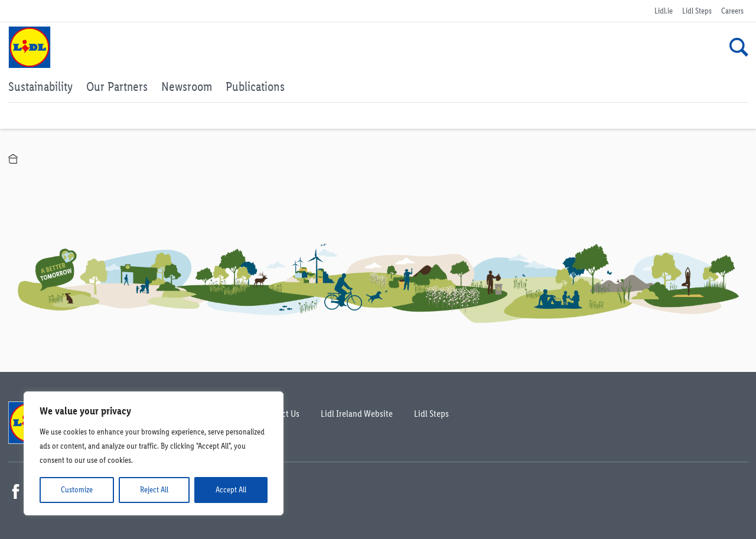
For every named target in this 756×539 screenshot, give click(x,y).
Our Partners (117, 86)
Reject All (154, 490)
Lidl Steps (697, 11)
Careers (732, 11)
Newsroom (187, 86)
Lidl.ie (664, 11)
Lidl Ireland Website (357, 414)
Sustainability (40, 86)
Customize (77, 490)
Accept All (231, 490)
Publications (255, 86)
